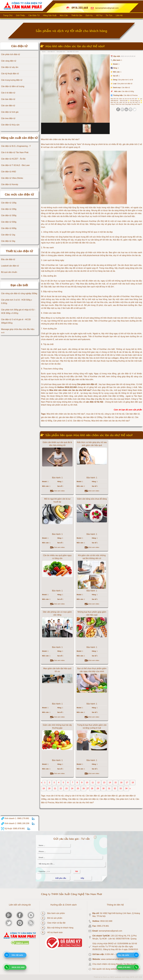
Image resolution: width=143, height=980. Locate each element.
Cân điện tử (73, 799)
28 (92, 788)
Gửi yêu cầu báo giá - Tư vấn (72, 839)
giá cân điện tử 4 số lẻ (128, 374)
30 (103, 788)
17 (127, 782)
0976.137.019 (136, 977)
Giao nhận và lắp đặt (56, 923)
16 (121, 782)
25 (78, 788)
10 (87, 782)
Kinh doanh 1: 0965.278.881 (15, 819)
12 (98, 782)
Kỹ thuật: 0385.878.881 (13, 829)
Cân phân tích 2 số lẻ (125, 799)
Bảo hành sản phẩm (56, 913)
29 (98, 788)
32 (115, 788)
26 (84, 788)
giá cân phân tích (115, 213)
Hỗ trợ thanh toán (55, 932)
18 (133, 782)
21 (55, 788)
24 (72, 788)
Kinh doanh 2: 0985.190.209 (15, 824)
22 (61, 788)
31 (109, 788)
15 (116, 782)
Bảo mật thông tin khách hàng (60, 928)
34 (126, 788)
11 (93, 782)
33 (121, 788)
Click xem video (57, 491)
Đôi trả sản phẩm (55, 918)
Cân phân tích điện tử (89, 799)
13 (104, 782)
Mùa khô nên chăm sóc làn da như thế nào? (75, 803)
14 (110, 782)
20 (49, 788)
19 (44, 788)
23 (66, 788)
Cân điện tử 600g (107, 799)
